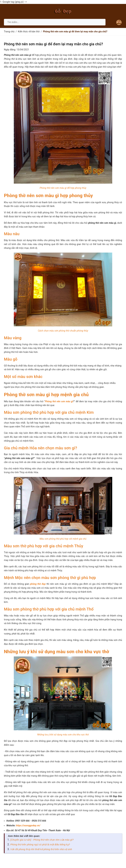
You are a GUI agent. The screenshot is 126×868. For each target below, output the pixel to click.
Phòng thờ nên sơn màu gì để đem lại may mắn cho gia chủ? (53, 44)
